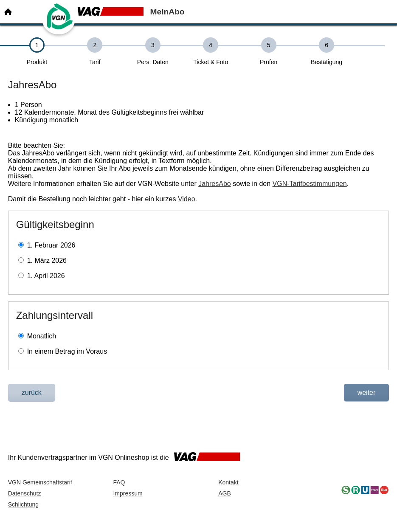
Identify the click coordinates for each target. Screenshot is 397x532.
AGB (225, 493)
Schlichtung (23, 504)
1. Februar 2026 (51, 245)
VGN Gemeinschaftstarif (40, 482)
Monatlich (42, 336)
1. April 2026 (46, 276)
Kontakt (228, 482)
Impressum (128, 493)
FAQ (119, 482)
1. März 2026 (47, 260)
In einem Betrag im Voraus (67, 351)
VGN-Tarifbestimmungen (310, 184)
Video (187, 199)
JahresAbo (215, 184)
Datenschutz (25, 493)
